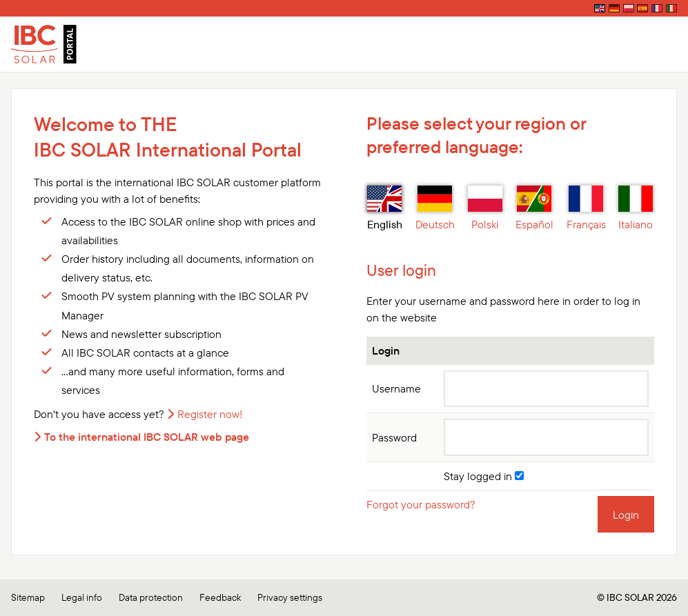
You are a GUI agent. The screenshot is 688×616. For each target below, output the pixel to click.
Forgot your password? (421, 504)
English (385, 208)
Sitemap (28, 597)
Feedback (220, 597)
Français (586, 208)
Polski (485, 208)
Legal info (82, 597)
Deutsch (435, 208)
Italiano (636, 208)
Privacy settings (290, 597)
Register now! (210, 414)
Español (534, 208)
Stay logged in (484, 476)
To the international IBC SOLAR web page (147, 437)
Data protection (151, 597)
